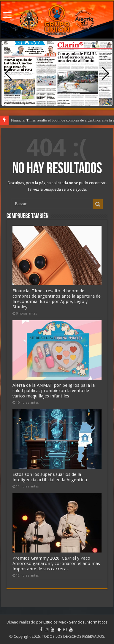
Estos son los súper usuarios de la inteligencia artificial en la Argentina (50, 477)
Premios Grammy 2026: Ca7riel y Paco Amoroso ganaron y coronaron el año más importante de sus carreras (56, 563)
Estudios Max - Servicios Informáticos (75, 622)
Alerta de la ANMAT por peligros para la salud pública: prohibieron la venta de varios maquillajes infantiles (54, 391)
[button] (106, 73)
